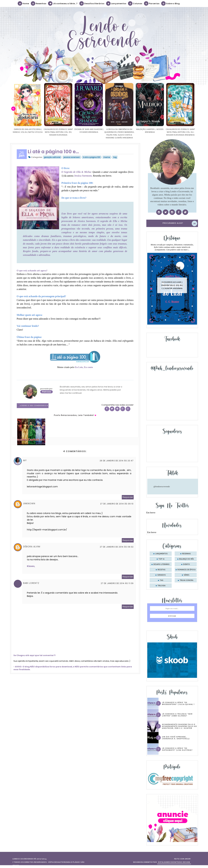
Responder (128, 497)
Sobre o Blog (171, 3)
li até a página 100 (92, 157)
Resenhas (39, 3)
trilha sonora (186, 580)
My (25, 460)
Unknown (29, 503)
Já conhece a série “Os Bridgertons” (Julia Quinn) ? (178, 703)
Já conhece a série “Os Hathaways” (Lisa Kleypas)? (177, 749)
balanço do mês (187, 559)
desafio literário (161, 564)
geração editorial (52, 157)
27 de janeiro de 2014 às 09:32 (117, 547)
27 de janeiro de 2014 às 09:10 (117, 504)
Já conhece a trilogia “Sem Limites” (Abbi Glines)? (177, 715)
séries (187, 575)
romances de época (186, 570)
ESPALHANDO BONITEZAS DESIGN (174, 862)
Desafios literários (92, 3)
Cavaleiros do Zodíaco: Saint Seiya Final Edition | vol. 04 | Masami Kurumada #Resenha (191, 132)
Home (23, 3)
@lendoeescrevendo (162, 486)
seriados (162, 575)
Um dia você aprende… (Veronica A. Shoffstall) (176, 738)
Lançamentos (116, 3)
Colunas (135, 3)
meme (107, 157)
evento (186, 564)
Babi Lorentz (31, 583)
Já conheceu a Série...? (63, 3)
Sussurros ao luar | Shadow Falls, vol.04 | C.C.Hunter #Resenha (172, 285)
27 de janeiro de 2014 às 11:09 (117, 583)
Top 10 (162, 559)
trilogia (162, 586)
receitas (162, 570)
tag (115, 157)
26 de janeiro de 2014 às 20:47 (117, 461)
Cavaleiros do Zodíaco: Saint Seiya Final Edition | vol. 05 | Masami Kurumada (69, 132)
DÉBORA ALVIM (32, 547)
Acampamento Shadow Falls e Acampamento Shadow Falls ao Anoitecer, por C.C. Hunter (179, 726)
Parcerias (152, 3)
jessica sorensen (72, 157)
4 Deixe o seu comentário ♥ (34, 406)
